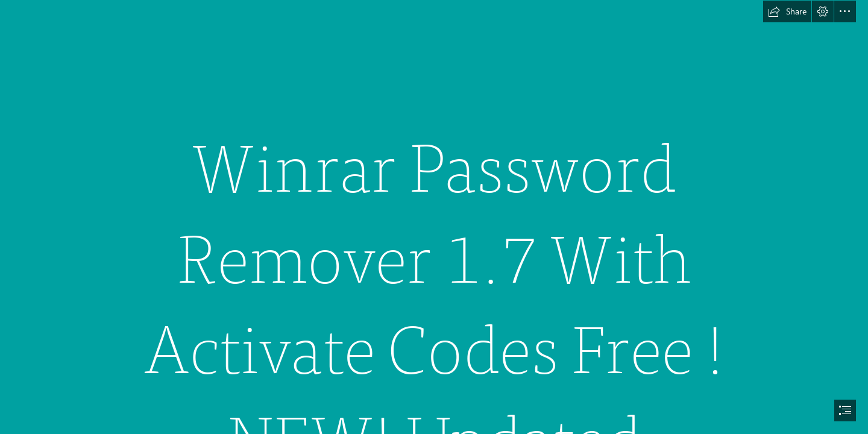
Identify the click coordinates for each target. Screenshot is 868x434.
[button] (787, 11)
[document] (434, 217)
